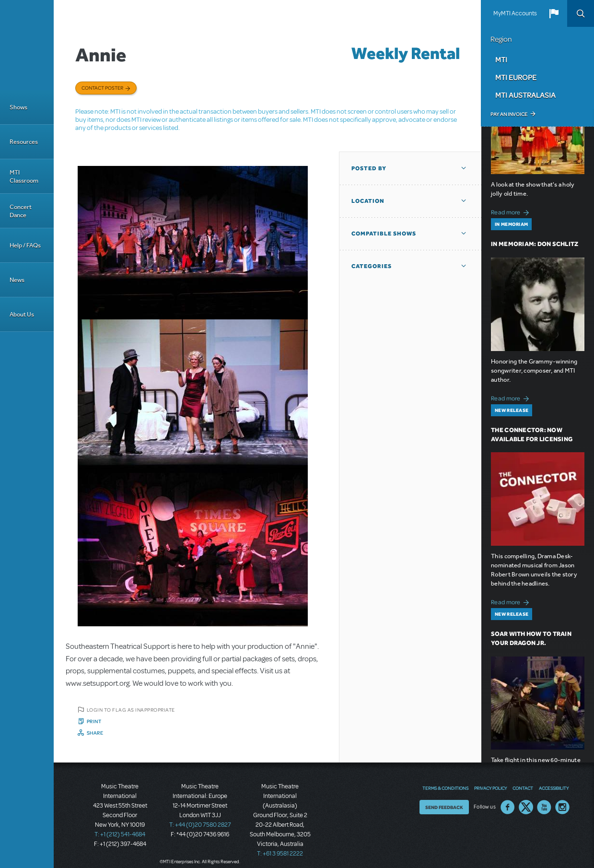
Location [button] (368, 201)
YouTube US (544, 807)
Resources (24, 142)
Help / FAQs (25, 245)
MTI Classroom (24, 176)
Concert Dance (21, 211)
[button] (554, 13)
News (17, 280)
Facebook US (508, 807)
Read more (511, 211)
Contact (523, 788)
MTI (501, 59)
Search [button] (581, 13)
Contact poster (102, 88)
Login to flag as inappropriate (131, 710)
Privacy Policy (490, 788)
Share (95, 733)
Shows (18, 107)
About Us (22, 314)
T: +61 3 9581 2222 (280, 854)
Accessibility (554, 788)
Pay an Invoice (509, 114)
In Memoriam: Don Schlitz (535, 244)
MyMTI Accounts (515, 13)
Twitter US (526, 807)
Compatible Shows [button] (384, 234)
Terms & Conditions (445, 788)
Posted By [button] (369, 168)
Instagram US (562, 807)
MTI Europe (516, 77)
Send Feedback (444, 807)
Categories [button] (372, 266)
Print (94, 721)
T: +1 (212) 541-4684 (120, 834)
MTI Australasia (525, 95)
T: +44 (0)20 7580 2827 (200, 825)
